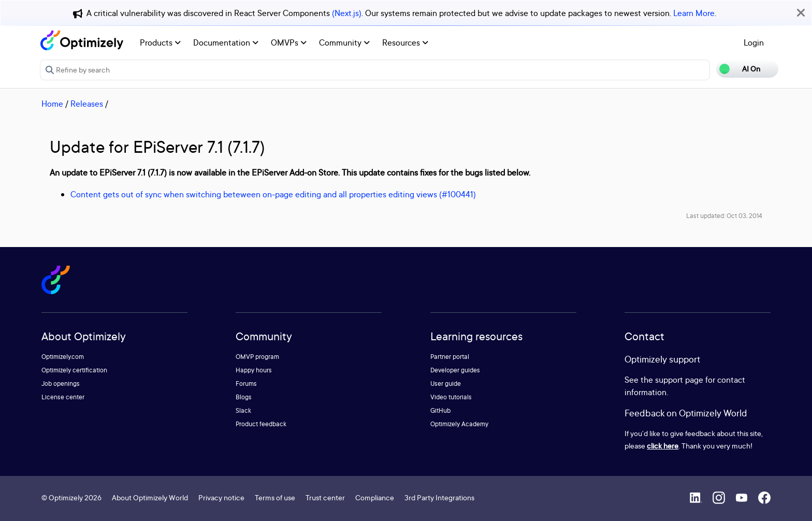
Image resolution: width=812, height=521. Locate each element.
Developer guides (455, 370)
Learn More (694, 13)
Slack (243, 410)
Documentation (226, 42)
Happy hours (254, 370)
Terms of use (275, 497)
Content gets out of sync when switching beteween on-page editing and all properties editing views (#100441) (273, 194)
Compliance (375, 497)
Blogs (244, 397)
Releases (87, 104)
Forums (246, 383)
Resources (405, 42)
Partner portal (450, 357)
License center (63, 397)
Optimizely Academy (459, 424)
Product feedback (261, 424)
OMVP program (257, 357)
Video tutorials (451, 397)
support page (679, 380)
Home (52, 104)
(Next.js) (347, 13)
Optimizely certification (74, 370)
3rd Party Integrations (439, 497)
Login (754, 42)
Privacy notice (221, 497)
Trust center (325, 497)
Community (344, 42)
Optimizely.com (63, 357)
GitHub (440, 410)
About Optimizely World (150, 497)
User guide (446, 383)
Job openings (61, 383)
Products (160, 42)
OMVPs (289, 42)
